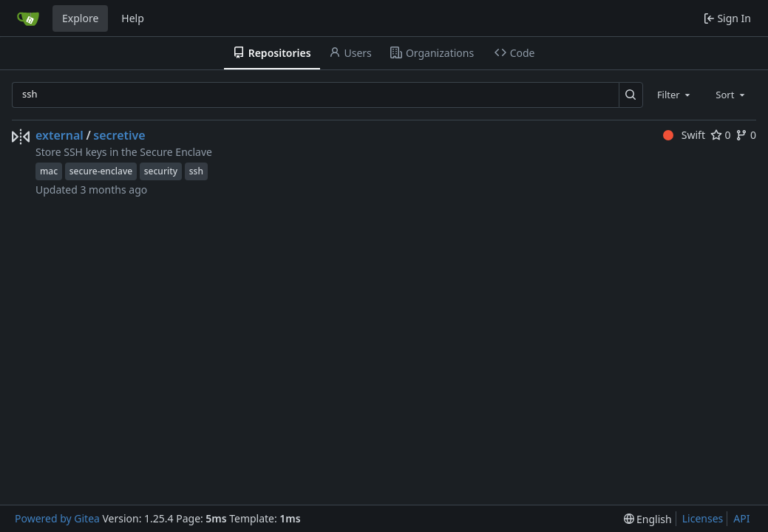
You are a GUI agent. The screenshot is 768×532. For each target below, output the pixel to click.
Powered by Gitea (57, 518)
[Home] (28, 18)
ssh (196, 171)
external (60, 135)
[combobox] (675, 95)
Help (133, 18)
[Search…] (631, 95)
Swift (684, 135)
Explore (80, 18)
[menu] (648, 519)
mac (49, 171)
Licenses (703, 518)
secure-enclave (101, 171)
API (741, 518)
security (161, 171)
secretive (119, 135)
